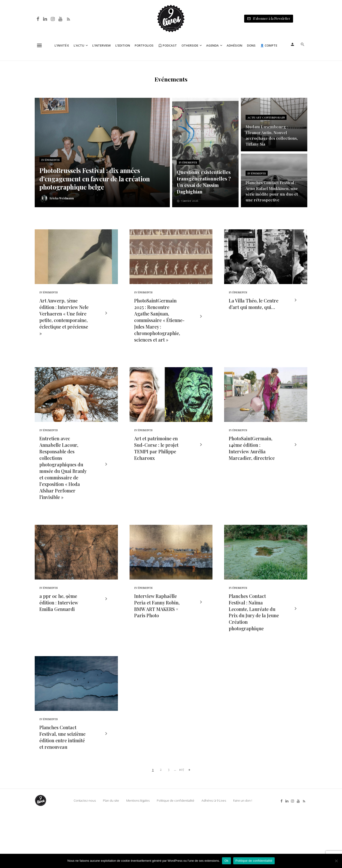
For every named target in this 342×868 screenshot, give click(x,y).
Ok (226, 861)
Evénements (49, 306)
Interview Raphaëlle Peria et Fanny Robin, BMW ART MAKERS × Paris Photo (157, 648)
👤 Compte (269, 45)
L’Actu (79, 45)
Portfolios (144, 45)
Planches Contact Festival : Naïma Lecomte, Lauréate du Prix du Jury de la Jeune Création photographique (254, 654)
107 (181, 825)
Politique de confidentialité (254, 861)
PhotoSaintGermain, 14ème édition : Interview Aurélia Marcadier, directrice (252, 476)
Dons (251, 45)
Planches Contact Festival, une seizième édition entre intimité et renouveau (62, 793)
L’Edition (123, 45)
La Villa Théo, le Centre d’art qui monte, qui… (254, 318)
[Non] (336, 861)
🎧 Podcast (168, 45)
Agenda (212, 45)
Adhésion (234, 45)
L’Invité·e (62, 45)
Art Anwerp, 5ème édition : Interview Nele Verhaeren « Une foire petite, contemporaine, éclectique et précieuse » (64, 331)
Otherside (190, 45)
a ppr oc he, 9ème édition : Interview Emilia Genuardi (59, 644)
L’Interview (101, 45)
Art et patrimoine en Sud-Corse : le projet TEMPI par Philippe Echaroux (156, 476)
